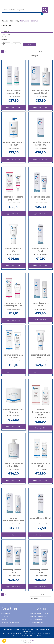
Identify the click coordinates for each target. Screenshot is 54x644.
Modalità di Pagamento (37, 616)
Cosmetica (24, 21)
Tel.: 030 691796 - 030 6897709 (35, 633)
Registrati (5, 616)
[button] (41, 56)
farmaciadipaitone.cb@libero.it (13, 633)
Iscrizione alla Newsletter (11, 622)
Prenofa (31, 640)
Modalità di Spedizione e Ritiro (39, 613)
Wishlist (4, 619)
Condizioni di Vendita (36, 622)
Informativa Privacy (35, 619)
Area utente (6, 613)
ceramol (4, 36)
